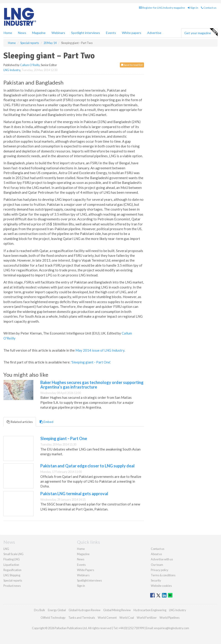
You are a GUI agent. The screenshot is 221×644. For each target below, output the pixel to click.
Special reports (13, 580)
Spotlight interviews (86, 33)
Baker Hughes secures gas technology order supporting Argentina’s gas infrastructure (92, 385)
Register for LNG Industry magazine (162, 8)
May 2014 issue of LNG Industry (100, 350)
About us (156, 554)
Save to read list (132, 65)
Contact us (209, 8)
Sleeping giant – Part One (64, 438)
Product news (12, 586)
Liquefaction (11, 565)
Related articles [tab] (20, 422)
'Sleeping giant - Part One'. (91, 362)
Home (8, 33)
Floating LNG (12, 559)
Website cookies (161, 586)
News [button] (22, 33)
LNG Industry (12, 70)
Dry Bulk (40, 610)
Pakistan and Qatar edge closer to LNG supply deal (87, 466)
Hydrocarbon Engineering (150, 610)
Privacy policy (160, 570)
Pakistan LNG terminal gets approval (74, 494)
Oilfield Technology (53, 618)
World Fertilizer (147, 618)
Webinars (58, 33)
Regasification (12, 570)
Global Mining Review (117, 610)
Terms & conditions (163, 575)
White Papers (86, 570)
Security (156, 580)
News (81, 559)
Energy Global (57, 610)
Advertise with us (162, 559)
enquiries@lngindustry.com (172, 628)
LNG (6, 549)
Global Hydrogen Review (85, 610)
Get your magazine (201, 32)
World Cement (107, 618)
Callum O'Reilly (30, 65)
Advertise (154, 33)
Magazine (39, 33)
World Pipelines (170, 618)
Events (111, 33)
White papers (132, 33)
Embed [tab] (46, 422)
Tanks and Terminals (82, 618)
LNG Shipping (12, 575)
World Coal (127, 618)
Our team (157, 565)
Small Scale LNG (13, 554)
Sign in (193, 8)
